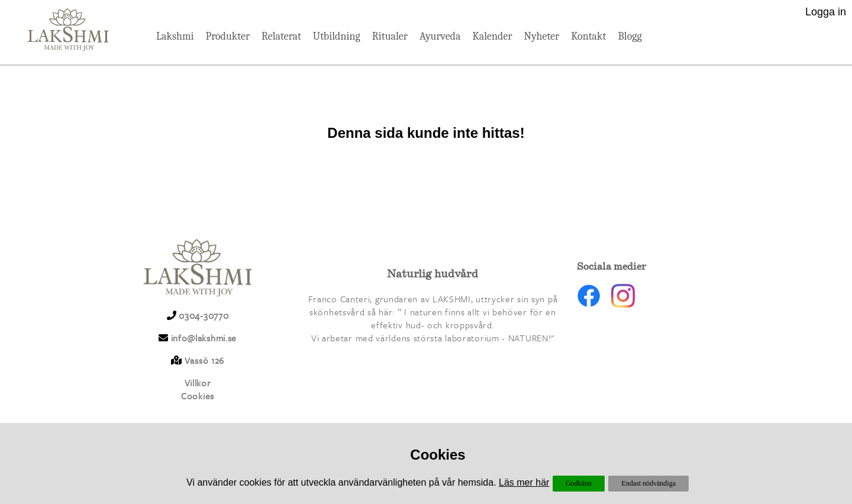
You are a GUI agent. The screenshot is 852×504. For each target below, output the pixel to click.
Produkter (228, 36)
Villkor (198, 383)
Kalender (492, 36)
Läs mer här (524, 482)
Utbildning (337, 36)
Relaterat (281, 36)
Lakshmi (175, 36)
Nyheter (542, 36)
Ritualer (390, 36)
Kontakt (588, 36)
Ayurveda (440, 36)
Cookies (198, 396)
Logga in (826, 12)
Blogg (630, 36)
